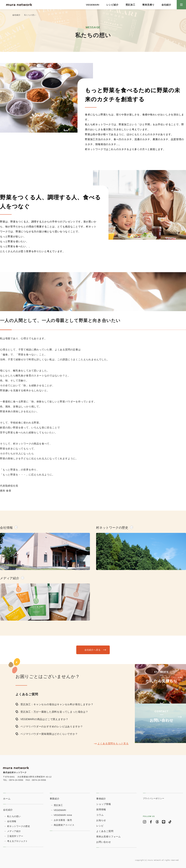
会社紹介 (166, 5)
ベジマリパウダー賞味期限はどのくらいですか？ (49, 734)
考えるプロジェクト (17, 841)
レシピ (100, 826)
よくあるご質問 (105, 831)
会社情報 (12, 821)
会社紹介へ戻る (92, 650)
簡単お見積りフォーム (108, 837)
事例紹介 (101, 799)
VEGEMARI (93, 5)
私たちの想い (14, 816)
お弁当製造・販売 (63, 820)
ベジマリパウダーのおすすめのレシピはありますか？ (52, 727)
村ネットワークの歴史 (19, 826)
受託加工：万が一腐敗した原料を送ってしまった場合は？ (54, 712)
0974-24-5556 (16, 780)
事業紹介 (55, 799)
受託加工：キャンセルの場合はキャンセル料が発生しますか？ (57, 704)
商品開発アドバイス (64, 825)
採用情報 (101, 809)
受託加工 (130, 5)
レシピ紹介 (112, 5)
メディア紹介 (14, 831)
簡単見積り (148, 5)
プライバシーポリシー (154, 798)
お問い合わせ (104, 842)
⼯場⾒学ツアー (15, 836)
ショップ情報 (104, 804)
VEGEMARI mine (63, 815)
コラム (100, 815)
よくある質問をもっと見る (113, 744)
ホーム (7, 799)
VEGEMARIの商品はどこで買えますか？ (44, 719)
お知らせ (101, 820)
